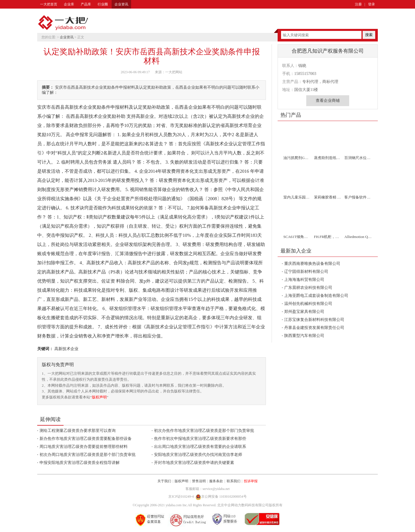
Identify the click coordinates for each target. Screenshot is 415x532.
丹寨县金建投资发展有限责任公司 (314, 328)
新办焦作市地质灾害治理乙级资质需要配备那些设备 (86, 439)
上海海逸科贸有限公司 (304, 280)
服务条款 (216, 481)
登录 (371, 4)
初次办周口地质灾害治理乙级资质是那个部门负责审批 (88, 455)
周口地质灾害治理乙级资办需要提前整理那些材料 (84, 447)
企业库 (69, 4)
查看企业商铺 (328, 101)
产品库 (86, 4)
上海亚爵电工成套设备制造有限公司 (316, 296)
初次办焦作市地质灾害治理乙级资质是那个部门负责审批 (204, 431)
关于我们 (164, 481)
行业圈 (103, 4)
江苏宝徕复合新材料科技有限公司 (314, 320)
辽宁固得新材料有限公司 (306, 272)
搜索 (369, 35)
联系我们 (234, 481)
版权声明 (99, 397)
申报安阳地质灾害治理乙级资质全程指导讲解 (80, 463)
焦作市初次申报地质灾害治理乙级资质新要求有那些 (200, 439)
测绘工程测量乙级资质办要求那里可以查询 (78, 431)
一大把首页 (49, 4)
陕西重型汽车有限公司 (304, 336)
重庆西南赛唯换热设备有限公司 (312, 264)
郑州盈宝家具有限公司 (304, 312)
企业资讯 (121, 4)
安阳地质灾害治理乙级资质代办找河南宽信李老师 (198, 455)
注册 (358, 4)
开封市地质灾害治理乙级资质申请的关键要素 (194, 463)
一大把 (63, 23)
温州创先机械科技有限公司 (308, 304)
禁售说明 (199, 481)
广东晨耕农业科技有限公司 (308, 288)
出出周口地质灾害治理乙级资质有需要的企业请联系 (200, 447)
